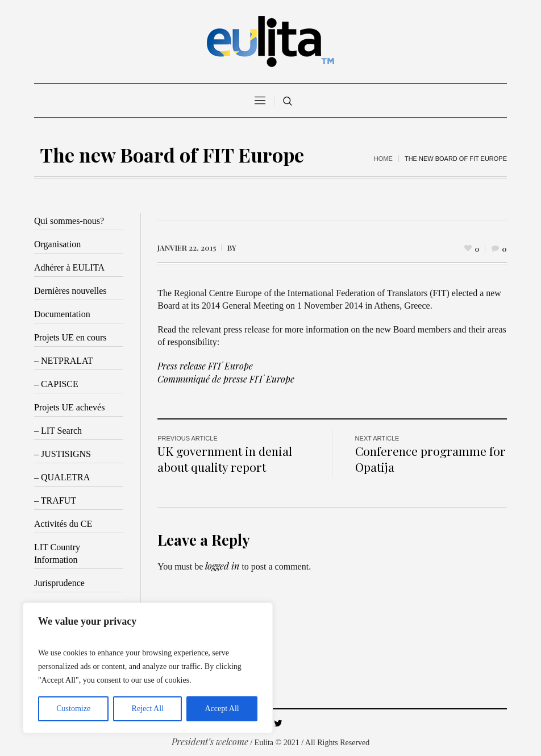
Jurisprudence (59, 583)
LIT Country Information (57, 553)
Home (383, 159)
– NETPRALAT (64, 361)
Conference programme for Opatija (430, 459)
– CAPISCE (56, 384)
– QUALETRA (62, 477)
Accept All (222, 709)
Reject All (148, 709)
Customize (73, 709)
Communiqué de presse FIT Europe (226, 379)
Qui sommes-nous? (69, 221)
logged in (222, 566)
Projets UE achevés (69, 407)
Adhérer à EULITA (69, 267)
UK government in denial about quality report (225, 459)
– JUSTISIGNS (63, 454)
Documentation (62, 314)
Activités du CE (63, 524)
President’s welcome (210, 742)
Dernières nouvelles (70, 291)
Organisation (57, 244)
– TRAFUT (55, 500)
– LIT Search (58, 431)
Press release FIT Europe (205, 366)
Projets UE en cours (70, 337)
